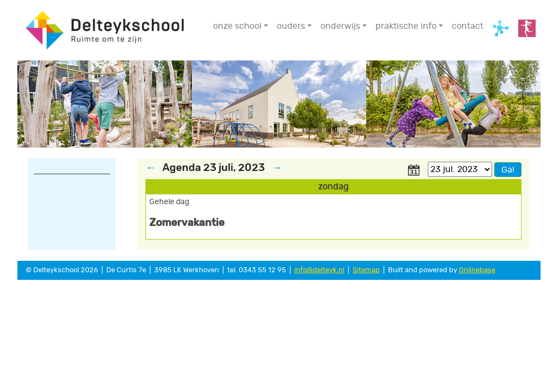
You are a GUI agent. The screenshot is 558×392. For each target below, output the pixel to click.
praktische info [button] (406, 26)
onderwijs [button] (340, 26)
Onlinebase (477, 270)
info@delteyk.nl (319, 270)
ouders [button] (291, 26)
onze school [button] (237, 26)
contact (468, 26)
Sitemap (366, 270)
